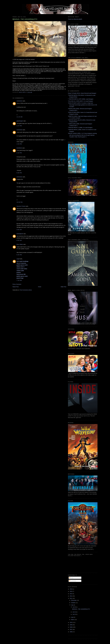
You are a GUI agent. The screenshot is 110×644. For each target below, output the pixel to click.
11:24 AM (20, 117)
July (72, 605)
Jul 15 (74, 607)
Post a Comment (17, 284)
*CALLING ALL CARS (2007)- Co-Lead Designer (81, 101)
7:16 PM (19, 280)
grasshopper (20, 121)
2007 (71, 629)
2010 (71, 622)
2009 (71, 625)
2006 (71, 632)
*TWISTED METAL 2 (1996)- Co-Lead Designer (80, 128)
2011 (71, 598)
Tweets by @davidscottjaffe (75, 19)
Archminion (20, 101)
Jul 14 (74, 612)
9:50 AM (19, 240)
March (73, 620)
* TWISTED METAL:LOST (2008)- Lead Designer (81, 99)
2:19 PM (19, 153)
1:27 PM (19, 126)
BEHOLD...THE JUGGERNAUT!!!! (81, 609)
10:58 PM (20, 202)
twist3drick (19, 148)
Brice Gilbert (20, 244)
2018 (71, 589)
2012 (71, 596)
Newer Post (16, 287)
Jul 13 (74, 614)
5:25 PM (19, 255)
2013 (71, 594)
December (74, 600)
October (73, 603)
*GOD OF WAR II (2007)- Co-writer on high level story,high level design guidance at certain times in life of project (83, 105)
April (72, 617)
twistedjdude (20, 234)
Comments (72, 581)
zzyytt (18, 259)
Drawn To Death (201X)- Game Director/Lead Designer (82, 93)
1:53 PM (19, 144)
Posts (71, 578)
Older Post (63, 287)
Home (40, 287)
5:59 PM (19, 173)
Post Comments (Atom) (26, 290)
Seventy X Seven (21, 206)
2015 (71, 591)
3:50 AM (19, 230)
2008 (71, 627)
